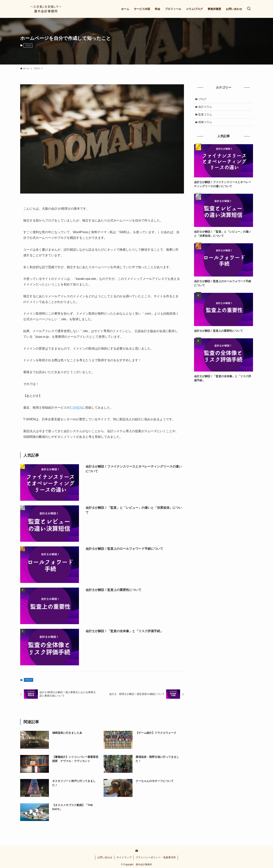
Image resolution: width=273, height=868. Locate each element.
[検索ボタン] (249, 9)
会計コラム (205, 107)
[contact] (137, 851)
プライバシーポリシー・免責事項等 (156, 857)
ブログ (28, 45)
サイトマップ (124, 857)
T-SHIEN (76, 408)
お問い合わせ (105, 857)
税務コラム (205, 123)
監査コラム (205, 115)
